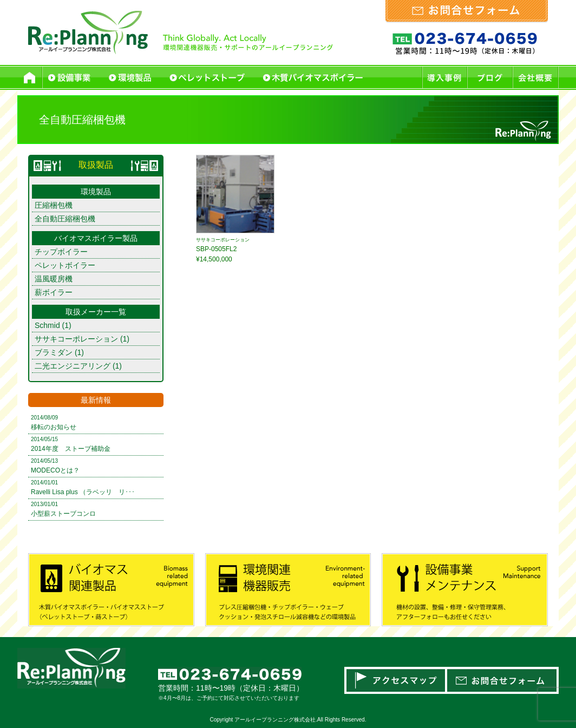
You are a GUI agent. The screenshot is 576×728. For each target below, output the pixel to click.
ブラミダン (54, 352)
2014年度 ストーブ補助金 (71, 449)
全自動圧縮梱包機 (65, 219)
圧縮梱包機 (54, 205)
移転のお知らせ (54, 427)
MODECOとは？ (55, 470)
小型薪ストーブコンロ (63, 514)
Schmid (47, 325)
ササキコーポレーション (76, 339)
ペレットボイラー (65, 265)
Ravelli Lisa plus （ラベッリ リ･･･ (83, 492)
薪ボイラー (54, 292)
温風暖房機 (54, 279)
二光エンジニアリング (73, 366)
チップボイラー (61, 252)
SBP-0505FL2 (216, 249)
